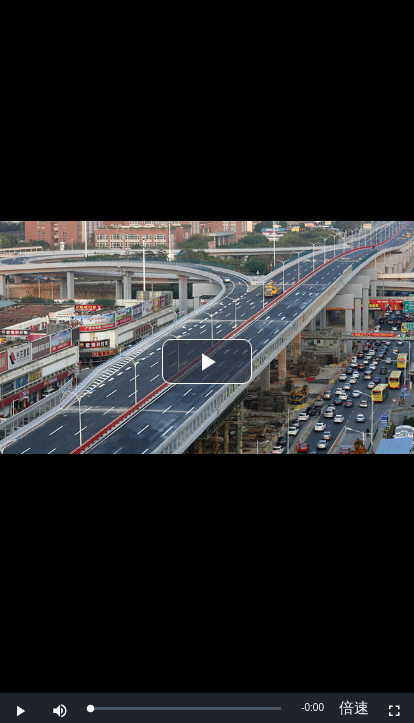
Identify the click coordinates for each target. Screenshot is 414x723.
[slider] (185, 708)
